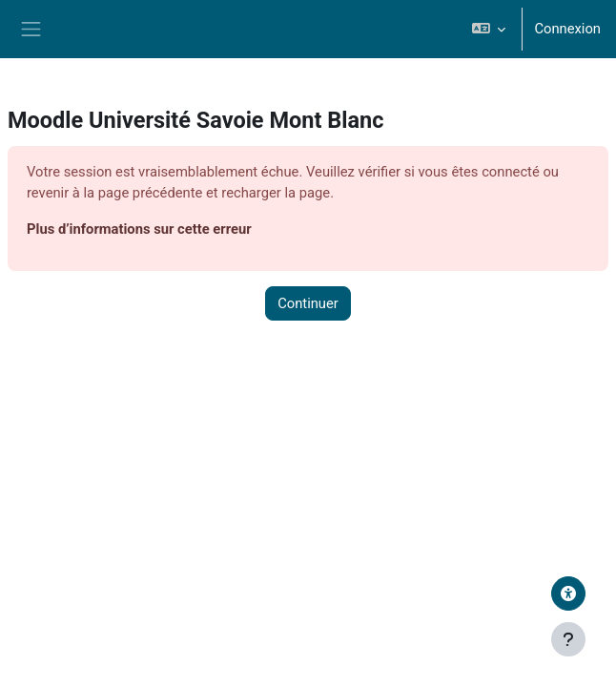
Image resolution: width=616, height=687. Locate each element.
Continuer (308, 303)
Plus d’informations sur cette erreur (139, 229)
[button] (489, 29)
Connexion (567, 29)
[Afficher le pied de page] (568, 639)
